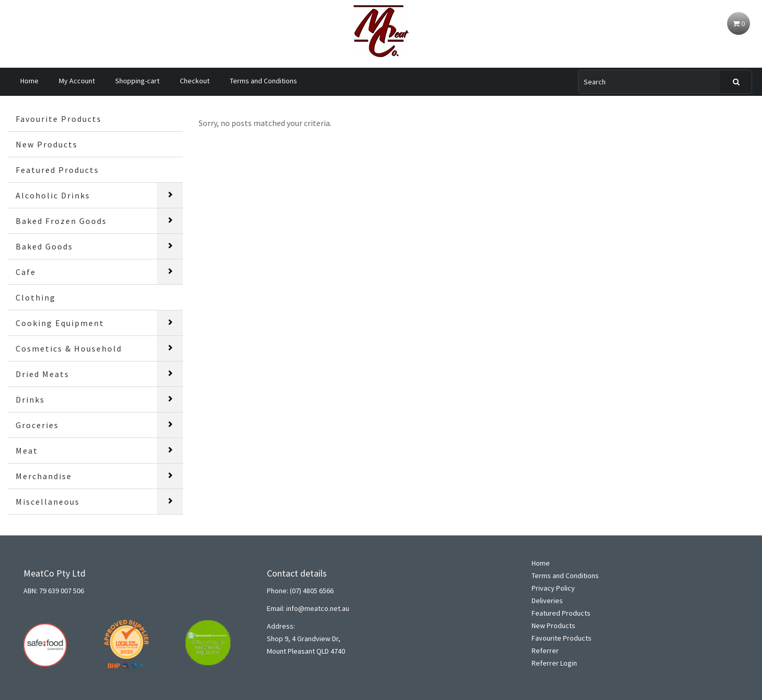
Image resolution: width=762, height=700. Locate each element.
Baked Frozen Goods (61, 221)
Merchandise (44, 476)
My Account (77, 81)
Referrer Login (554, 663)
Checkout (195, 81)
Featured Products (57, 170)
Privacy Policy (553, 588)
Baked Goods (44, 246)
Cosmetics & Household (69, 348)
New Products (47, 144)
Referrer (545, 651)
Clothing (36, 297)
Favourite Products (59, 119)
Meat (27, 451)
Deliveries (547, 601)
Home (29, 81)
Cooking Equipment (60, 323)
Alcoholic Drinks (53, 195)
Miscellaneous (48, 502)
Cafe (26, 272)
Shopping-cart (137, 81)
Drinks (30, 399)
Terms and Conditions (263, 81)
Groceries (37, 425)
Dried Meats (42, 374)
